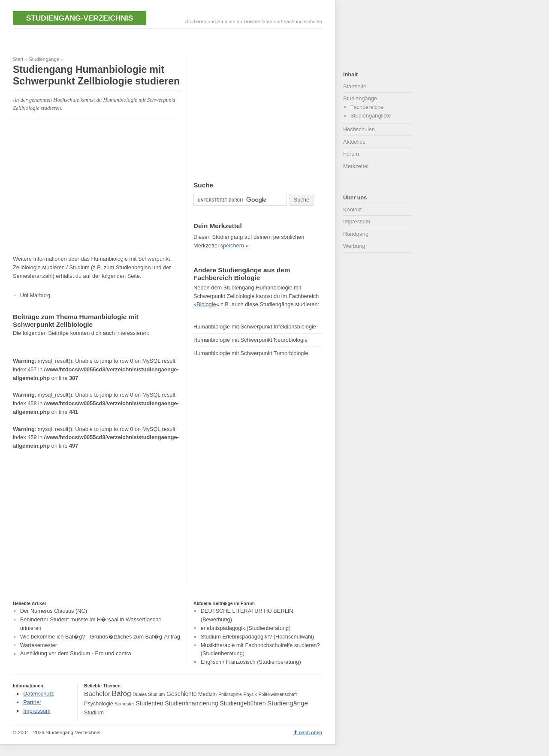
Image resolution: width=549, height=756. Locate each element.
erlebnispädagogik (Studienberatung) (246, 628)
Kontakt (352, 209)
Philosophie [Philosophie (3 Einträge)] (230, 694)
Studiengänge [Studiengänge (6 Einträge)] (288, 703)
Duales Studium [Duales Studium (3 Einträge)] (149, 694)
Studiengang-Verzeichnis (80, 18)
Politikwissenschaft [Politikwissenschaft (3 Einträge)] (278, 694)
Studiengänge (44, 59)
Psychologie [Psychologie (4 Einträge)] (99, 704)
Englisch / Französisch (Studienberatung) (251, 662)
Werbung (354, 246)
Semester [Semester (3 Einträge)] (124, 704)
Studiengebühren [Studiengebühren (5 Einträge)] (243, 703)
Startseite (355, 86)
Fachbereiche (367, 107)
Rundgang (356, 234)
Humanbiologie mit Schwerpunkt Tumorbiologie (251, 353)
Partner (32, 702)
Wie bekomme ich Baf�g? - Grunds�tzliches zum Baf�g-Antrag (100, 637)
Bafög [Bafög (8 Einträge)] (121, 693)
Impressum (357, 221)
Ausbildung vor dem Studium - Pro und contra (76, 654)
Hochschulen (359, 129)
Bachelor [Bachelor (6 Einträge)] (97, 694)
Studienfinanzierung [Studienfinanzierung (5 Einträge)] (191, 703)
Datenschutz (38, 694)
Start (18, 59)
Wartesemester (39, 645)
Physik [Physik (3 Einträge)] (250, 694)
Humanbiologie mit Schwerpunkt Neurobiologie (250, 340)
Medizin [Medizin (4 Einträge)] (207, 694)
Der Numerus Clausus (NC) (54, 611)
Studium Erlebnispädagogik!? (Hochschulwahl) (258, 637)
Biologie (206, 304)
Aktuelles (354, 142)
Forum (351, 154)
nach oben (311, 732)
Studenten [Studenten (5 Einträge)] (149, 703)
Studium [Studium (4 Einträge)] (94, 713)
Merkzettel (356, 166)
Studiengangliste (371, 116)
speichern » (235, 245)
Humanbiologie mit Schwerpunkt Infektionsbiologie (255, 327)
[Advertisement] (169, 35)
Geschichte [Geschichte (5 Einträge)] (181, 694)
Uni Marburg (35, 295)
